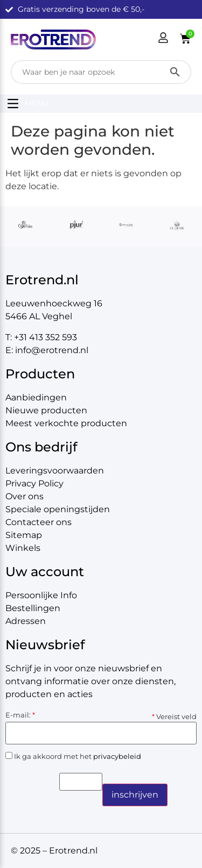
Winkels (23, 548)
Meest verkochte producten (66, 423)
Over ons (25, 496)
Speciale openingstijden (58, 509)
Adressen (26, 621)
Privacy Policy (34, 483)
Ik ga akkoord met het (73, 756)
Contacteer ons (39, 522)
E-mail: (20, 715)
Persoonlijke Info (41, 595)
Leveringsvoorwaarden (55, 471)
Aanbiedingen (36, 397)
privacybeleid (117, 756)
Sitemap (24, 535)
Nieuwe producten (46, 410)
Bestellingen (33, 608)
